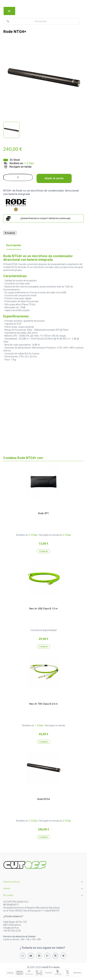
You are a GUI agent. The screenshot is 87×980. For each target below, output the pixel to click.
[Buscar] (41, 21)
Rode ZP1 (43, 513)
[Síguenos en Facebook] (39, 956)
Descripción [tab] (14, 245)
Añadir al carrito (54, 178)
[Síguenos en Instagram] (23, 956)
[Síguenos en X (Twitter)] (63, 956)
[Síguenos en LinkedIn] (55, 956)
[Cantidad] (18, 177)
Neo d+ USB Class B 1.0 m (43, 609)
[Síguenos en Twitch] (47, 956)
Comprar (43, 551)
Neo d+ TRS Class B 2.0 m (43, 704)
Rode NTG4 (43, 799)
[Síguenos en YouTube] (31, 956)
